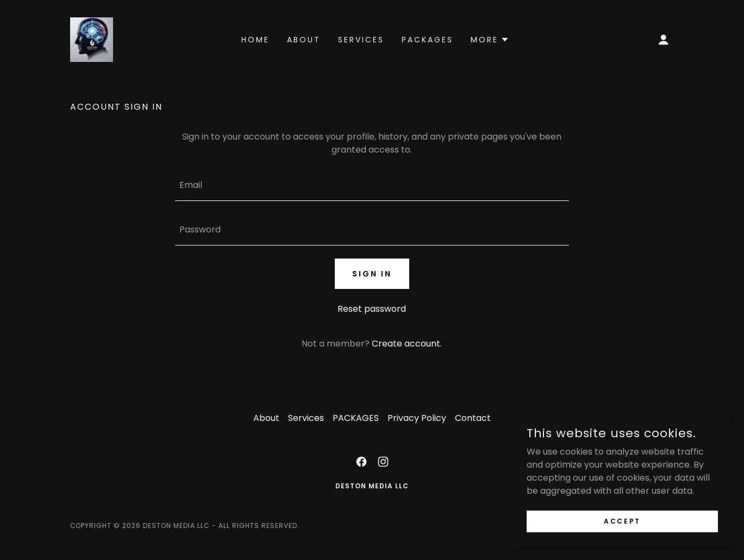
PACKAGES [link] (427, 40)
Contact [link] (473, 418)
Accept (622, 521)
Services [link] (361, 40)
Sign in (372, 274)
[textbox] (372, 185)
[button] (664, 40)
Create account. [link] (407, 344)
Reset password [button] (372, 309)
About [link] (304, 40)
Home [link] (255, 40)
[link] (92, 39)
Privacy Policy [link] (417, 418)
